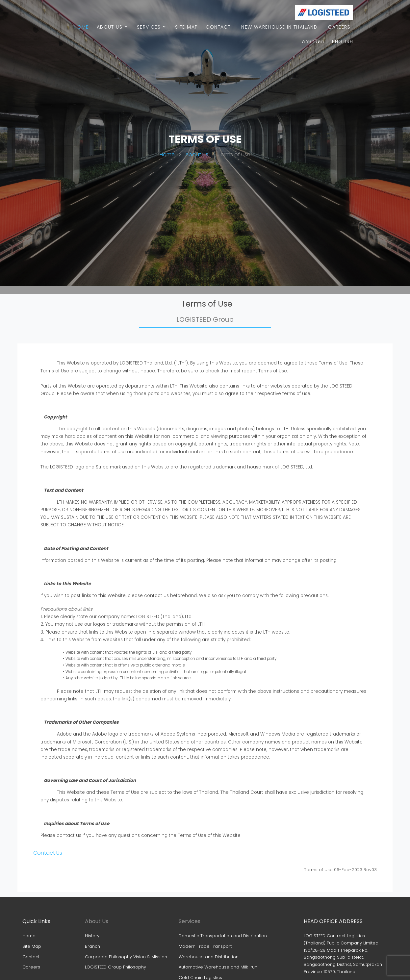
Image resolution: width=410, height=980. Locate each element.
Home (81, 27)
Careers (339, 27)
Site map (186, 27)
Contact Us (48, 853)
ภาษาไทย (313, 41)
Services (149, 27)
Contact (218, 27)
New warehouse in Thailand (279, 27)
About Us (110, 27)
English (343, 41)
